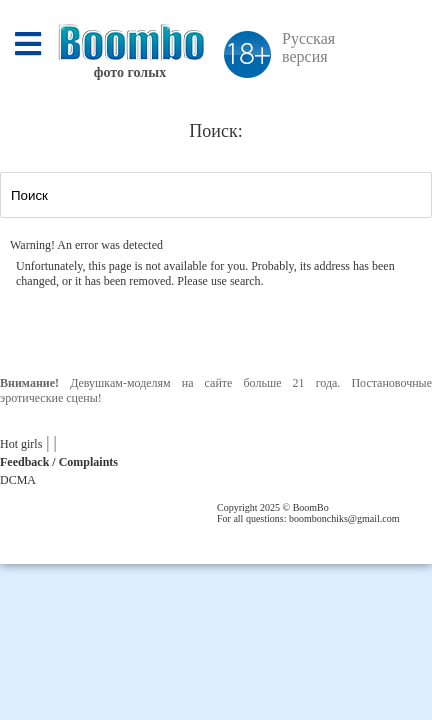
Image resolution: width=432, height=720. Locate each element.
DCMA (18, 480)
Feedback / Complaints (59, 462)
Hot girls (21, 444)
